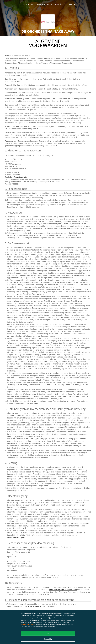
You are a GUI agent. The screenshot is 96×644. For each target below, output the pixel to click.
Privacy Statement (35, 606)
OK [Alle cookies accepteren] (48, 633)
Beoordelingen (45, 5)
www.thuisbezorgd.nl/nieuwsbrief (63, 590)
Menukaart (29, 5)
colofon (71, 5)
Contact (59, 5)
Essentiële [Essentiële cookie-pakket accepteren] (48, 639)
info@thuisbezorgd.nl (19, 177)
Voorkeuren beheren (28, 624)
